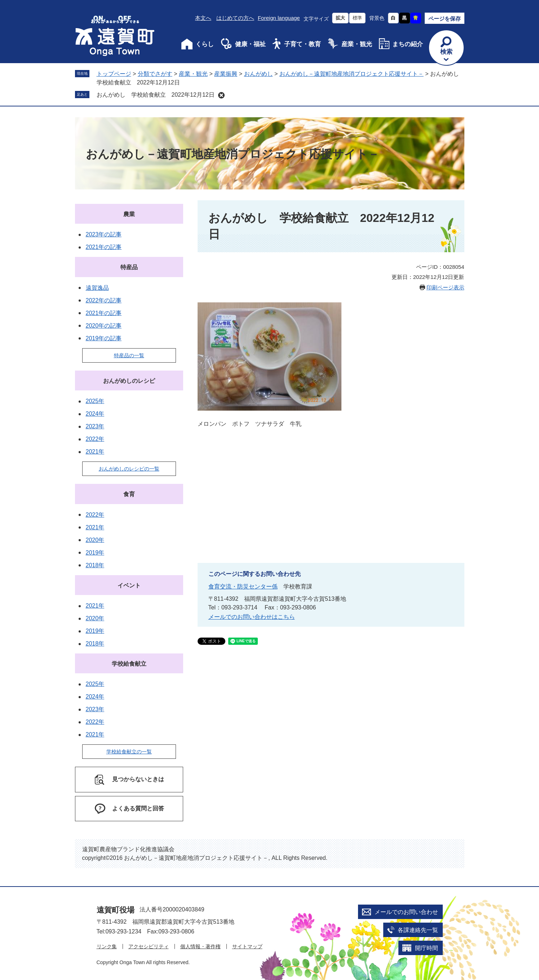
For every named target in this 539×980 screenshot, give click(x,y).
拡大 (340, 18)
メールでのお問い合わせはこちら (252, 617)
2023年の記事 (104, 234)
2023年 (95, 426)
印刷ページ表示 (445, 287)
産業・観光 (357, 44)
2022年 (95, 439)
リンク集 (107, 946)
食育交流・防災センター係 (243, 587)
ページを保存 (445, 19)
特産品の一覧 (129, 355)
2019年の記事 (104, 338)
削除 (221, 95)
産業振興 (226, 74)
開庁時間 (427, 948)
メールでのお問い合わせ (406, 912)
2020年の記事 (104, 326)
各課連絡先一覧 (418, 930)
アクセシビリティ (149, 946)
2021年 (95, 452)
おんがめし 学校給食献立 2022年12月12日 (156, 95)
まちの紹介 (408, 44)
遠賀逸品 (97, 288)
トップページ (114, 74)
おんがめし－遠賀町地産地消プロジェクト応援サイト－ (352, 74)
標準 (357, 18)
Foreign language (279, 18)
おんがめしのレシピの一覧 (129, 469)
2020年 (95, 540)
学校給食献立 (129, 664)
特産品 (129, 267)
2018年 (95, 565)
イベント (129, 585)
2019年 (95, 553)
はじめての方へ (235, 18)
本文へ (203, 18)
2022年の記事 (104, 300)
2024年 (95, 414)
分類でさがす (155, 74)
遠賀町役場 (116, 910)
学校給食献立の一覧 (129, 752)
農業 (129, 214)
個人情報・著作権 (200, 946)
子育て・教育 (302, 44)
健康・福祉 (250, 44)
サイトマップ (247, 946)
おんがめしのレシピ (129, 381)
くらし (205, 44)
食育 (129, 494)
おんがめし (259, 74)
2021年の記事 (104, 247)
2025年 (95, 401)
